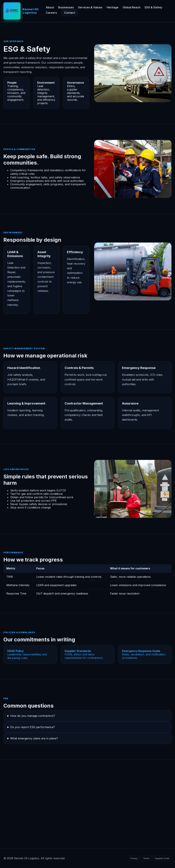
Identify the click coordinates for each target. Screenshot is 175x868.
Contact (70, 13)
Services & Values (90, 7)
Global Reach (132, 7)
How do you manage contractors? (33, 716)
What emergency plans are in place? (34, 738)
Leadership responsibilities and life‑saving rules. (27, 654)
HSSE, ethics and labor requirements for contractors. (84, 654)
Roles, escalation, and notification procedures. (144, 654)
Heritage (113, 7)
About (50, 7)
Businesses (66, 7)
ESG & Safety (153, 7)
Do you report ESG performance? (33, 727)
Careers (51, 13)
